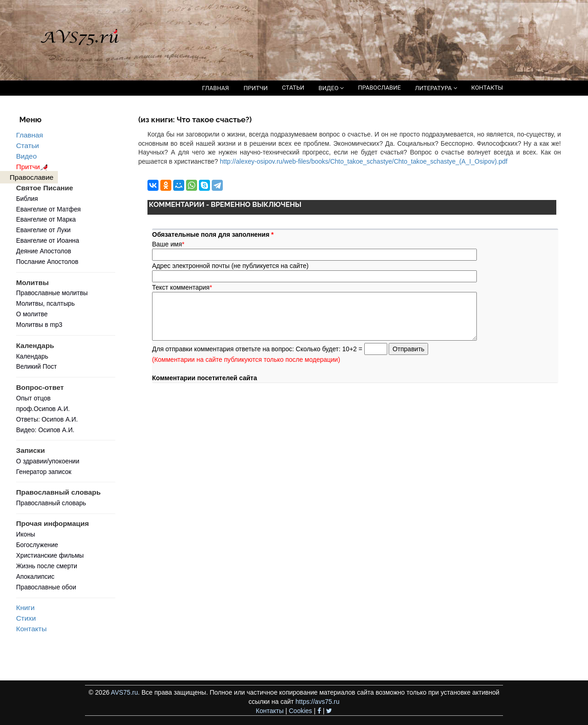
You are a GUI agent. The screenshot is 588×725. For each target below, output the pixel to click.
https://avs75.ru (317, 702)
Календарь (32, 356)
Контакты (31, 629)
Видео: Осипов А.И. (45, 430)
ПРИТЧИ (256, 88)
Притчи (33, 167)
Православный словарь (51, 503)
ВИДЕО (331, 88)
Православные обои (46, 587)
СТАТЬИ (293, 88)
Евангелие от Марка (46, 219)
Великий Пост (37, 366)
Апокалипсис (35, 577)
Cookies (301, 711)
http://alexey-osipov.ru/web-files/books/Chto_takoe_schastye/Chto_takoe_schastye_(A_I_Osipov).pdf (363, 161)
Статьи (28, 146)
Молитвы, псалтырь (45, 303)
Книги (25, 608)
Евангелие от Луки (43, 230)
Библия (27, 199)
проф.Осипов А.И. (43, 409)
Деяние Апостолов (44, 251)
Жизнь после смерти (47, 566)
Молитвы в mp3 (39, 325)
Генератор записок (44, 472)
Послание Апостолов (47, 262)
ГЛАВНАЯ (216, 88)
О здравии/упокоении (48, 461)
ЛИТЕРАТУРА (436, 88)
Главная (30, 135)
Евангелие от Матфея (48, 209)
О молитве (32, 314)
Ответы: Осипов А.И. (47, 419)
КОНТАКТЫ (487, 88)
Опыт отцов (33, 398)
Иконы (26, 534)
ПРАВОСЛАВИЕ (379, 88)
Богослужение (37, 545)
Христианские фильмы (50, 555)
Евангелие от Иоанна (48, 240)
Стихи (26, 618)
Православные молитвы (52, 293)
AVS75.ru (124, 692)
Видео (26, 156)
